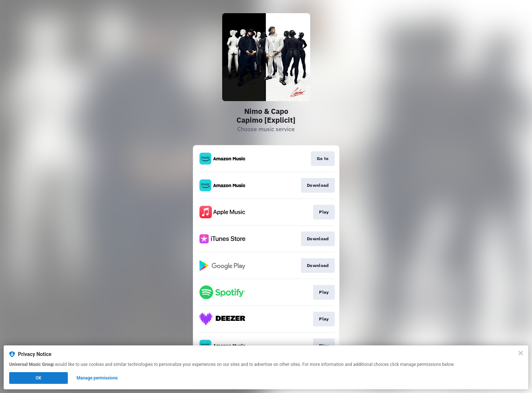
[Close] (521, 353)
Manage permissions (97, 378)
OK (38, 378)
